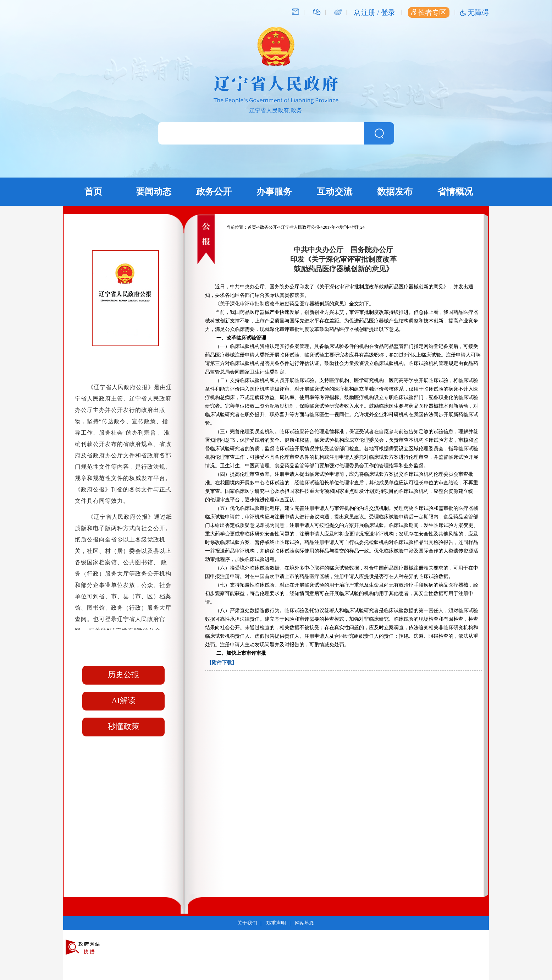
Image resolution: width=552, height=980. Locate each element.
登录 (388, 12)
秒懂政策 (123, 726)
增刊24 (358, 227)
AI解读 (123, 700)
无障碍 (478, 12)
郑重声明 (276, 923)
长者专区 (429, 12)
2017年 (329, 227)
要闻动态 (154, 192)
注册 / (371, 12)
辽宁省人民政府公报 (300, 227)
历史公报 (123, 674)
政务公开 (214, 192)
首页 (93, 192)
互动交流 (335, 192)
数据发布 (395, 192)
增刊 (344, 227)
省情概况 (455, 192)
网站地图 (305, 923)
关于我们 (247, 923)
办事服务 (274, 192)
